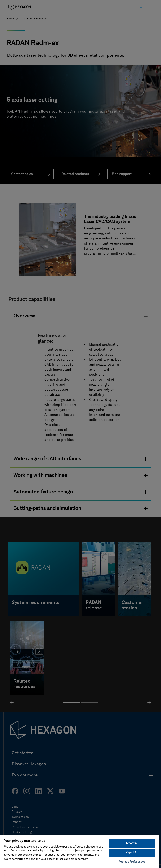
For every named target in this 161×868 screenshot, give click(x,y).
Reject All (132, 853)
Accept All (132, 843)
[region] (80, 851)
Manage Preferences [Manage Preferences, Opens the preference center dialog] (132, 862)
